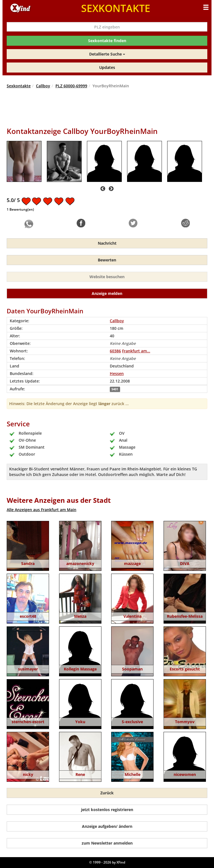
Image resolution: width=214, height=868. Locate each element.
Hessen (117, 373)
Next (111, 189)
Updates (107, 67)
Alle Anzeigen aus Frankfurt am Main (42, 510)
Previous (103, 189)
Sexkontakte (19, 86)
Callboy (43, 86)
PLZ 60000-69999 (71, 86)
